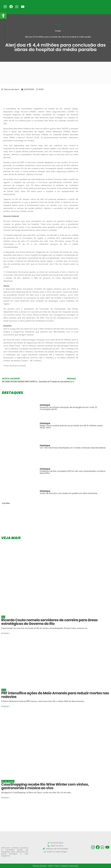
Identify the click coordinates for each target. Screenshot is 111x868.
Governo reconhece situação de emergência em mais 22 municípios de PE (68, 408)
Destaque (45, 405)
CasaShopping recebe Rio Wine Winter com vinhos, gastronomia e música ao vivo (45, 786)
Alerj (3, 617)
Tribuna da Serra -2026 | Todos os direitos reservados (56, 866)
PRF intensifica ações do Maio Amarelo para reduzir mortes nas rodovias (55, 695)
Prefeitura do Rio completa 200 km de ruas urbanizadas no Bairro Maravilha (73, 472)
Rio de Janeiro (8, 781)
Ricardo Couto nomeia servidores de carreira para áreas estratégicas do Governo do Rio (49, 622)
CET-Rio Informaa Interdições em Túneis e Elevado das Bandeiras (73, 448)
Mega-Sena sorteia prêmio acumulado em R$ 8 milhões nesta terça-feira (71, 427)
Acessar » (6, 633)
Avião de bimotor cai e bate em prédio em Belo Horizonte (69, 493)
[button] (3, 16)
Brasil (4, 690)
